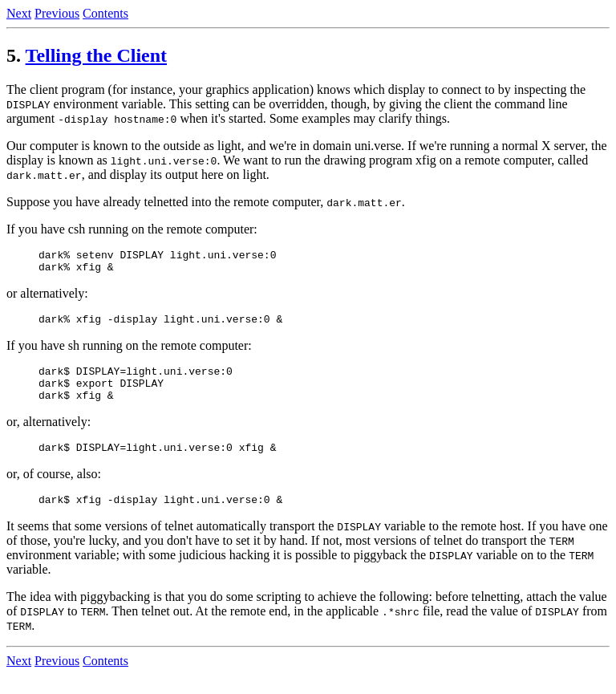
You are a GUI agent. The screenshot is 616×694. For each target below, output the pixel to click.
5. (14, 55)
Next (19, 13)
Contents (105, 13)
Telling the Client (96, 55)
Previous (57, 13)
